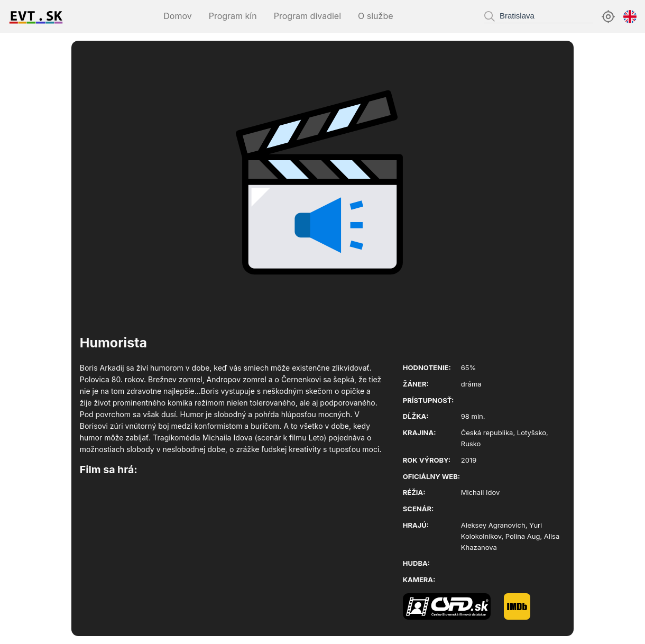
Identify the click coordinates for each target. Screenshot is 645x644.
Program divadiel (307, 16)
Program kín (233, 16)
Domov (177, 16)
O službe (375, 16)
